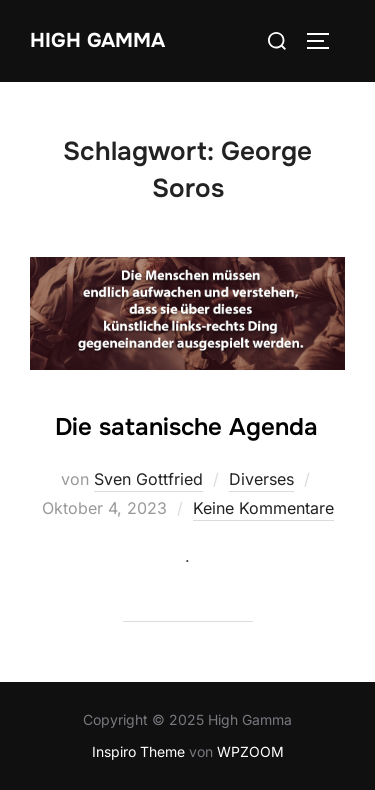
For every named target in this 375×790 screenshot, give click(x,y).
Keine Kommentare (263, 508)
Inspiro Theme (138, 751)
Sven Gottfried (148, 479)
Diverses (261, 479)
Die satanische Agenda (186, 427)
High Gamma (97, 40)
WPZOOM (250, 751)
